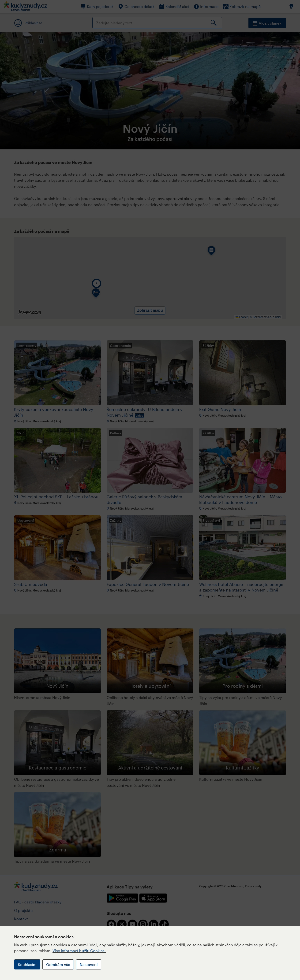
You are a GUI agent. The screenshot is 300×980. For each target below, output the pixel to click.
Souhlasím (27, 964)
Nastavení (89, 964)
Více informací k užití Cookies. (79, 951)
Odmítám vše (58, 964)
